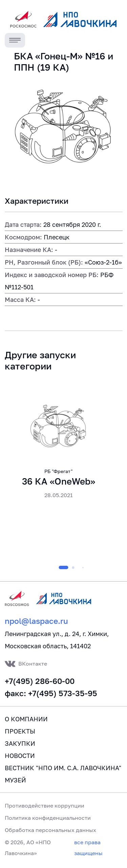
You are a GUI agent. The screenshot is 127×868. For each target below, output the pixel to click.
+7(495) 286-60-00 (40, 681)
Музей (15, 780)
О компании (26, 719)
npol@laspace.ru (36, 621)
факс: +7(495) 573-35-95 (51, 693)
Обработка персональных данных (50, 830)
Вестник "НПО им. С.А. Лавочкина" (63, 768)
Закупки (20, 743)
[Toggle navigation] (15, 40)
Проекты (20, 731)
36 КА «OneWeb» (59, 481)
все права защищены (88, 848)
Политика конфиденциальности (48, 818)
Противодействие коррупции (45, 806)
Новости (20, 756)
